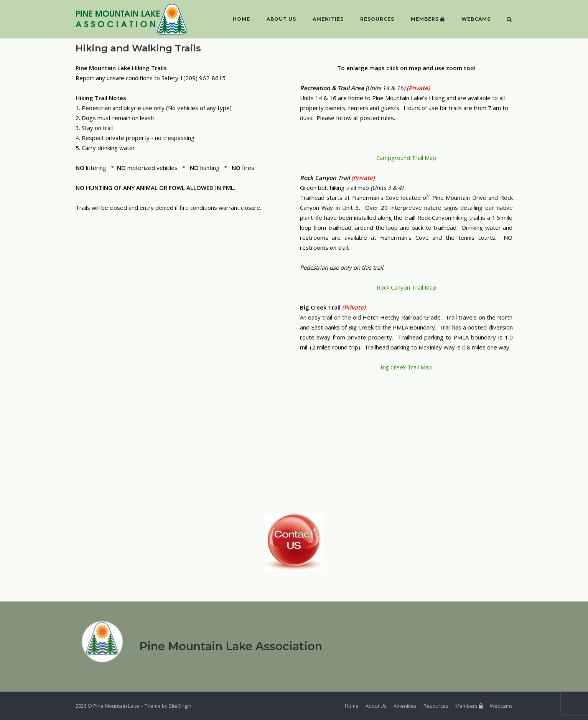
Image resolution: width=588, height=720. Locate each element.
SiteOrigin (180, 706)
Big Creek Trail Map (406, 367)
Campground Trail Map (406, 158)
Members (428, 19)
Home (241, 19)
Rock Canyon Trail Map (406, 287)
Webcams (476, 19)
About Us (281, 19)
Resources (377, 19)
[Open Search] (510, 20)
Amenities (328, 19)
